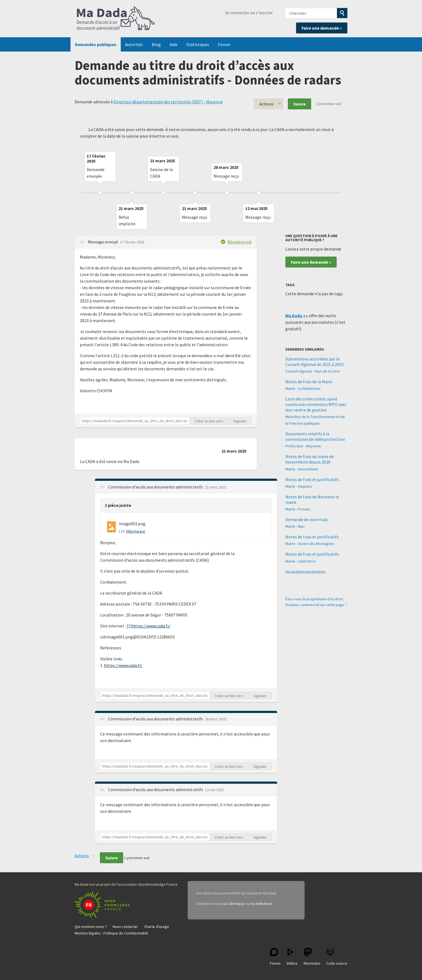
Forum (224, 44)
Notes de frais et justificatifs (312, 479)
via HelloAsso (261, 904)
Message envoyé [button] (103, 242)
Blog (156, 44)
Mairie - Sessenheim (302, 469)
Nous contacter (125, 927)
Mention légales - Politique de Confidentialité (111, 933)
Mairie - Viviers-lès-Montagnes (310, 544)
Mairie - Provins (298, 509)
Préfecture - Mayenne (303, 446)
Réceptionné (240, 242)
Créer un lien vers (209, 421)
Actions (266, 104)
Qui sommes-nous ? (91, 927)
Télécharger (136, 531)
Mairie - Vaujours (299, 486)
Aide (174, 44)
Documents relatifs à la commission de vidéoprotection (315, 436)
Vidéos (292, 957)
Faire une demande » (322, 28)
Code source (337, 957)
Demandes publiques (96, 44)
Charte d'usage (157, 927)
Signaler (240, 421)
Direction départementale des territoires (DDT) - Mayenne (168, 102)
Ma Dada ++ (297, 316)
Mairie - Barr (295, 526)
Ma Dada (116, 19)
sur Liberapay (233, 904)
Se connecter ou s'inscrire (249, 13)
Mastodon (312, 957)
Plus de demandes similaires (305, 571)
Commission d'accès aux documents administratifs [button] (156, 487)
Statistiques (198, 44)
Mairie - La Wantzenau (303, 388)
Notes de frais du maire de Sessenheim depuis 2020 (310, 459)
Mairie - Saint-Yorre (301, 561)
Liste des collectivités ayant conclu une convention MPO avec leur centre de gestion (316, 404)
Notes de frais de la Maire (309, 382)
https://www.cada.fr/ (151, 626)
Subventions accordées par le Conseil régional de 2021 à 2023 (314, 362)
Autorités (134, 44)
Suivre (299, 104)
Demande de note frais (306, 519)
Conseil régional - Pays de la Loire (313, 371)
